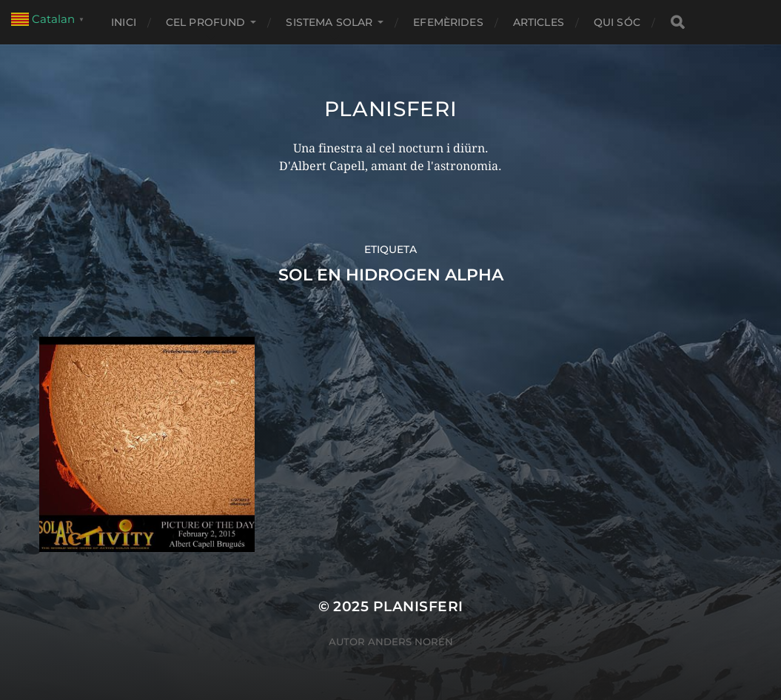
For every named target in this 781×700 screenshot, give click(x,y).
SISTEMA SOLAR (329, 22)
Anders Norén (410, 642)
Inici (124, 22)
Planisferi (391, 109)
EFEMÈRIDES (448, 22)
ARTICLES (539, 22)
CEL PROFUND (206, 22)
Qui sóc (617, 22)
